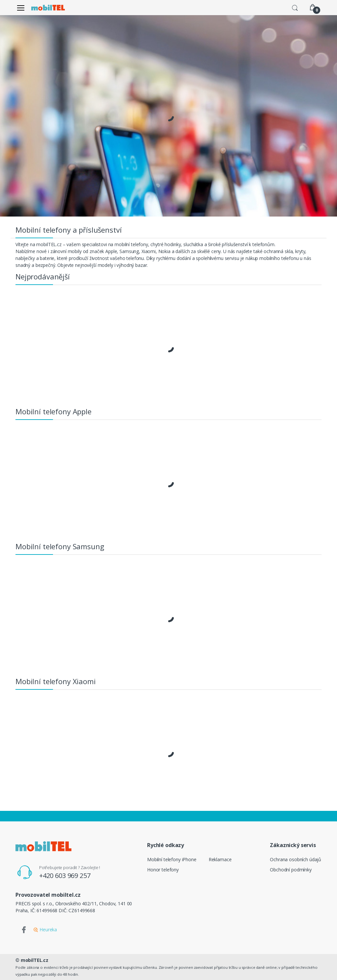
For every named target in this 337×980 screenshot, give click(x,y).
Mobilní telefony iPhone (172, 859)
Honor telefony (163, 870)
